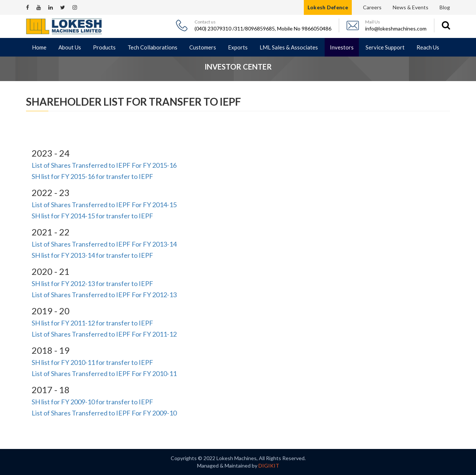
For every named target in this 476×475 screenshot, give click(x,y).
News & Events (411, 7)
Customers (203, 47)
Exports (238, 47)
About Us (70, 47)
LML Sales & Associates (289, 47)
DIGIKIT (269, 466)
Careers (372, 7)
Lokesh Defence (328, 7)
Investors (342, 47)
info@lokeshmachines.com (396, 28)
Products (104, 47)
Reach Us (428, 47)
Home (39, 47)
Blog (445, 7)
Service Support (385, 47)
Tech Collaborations (152, 47)
